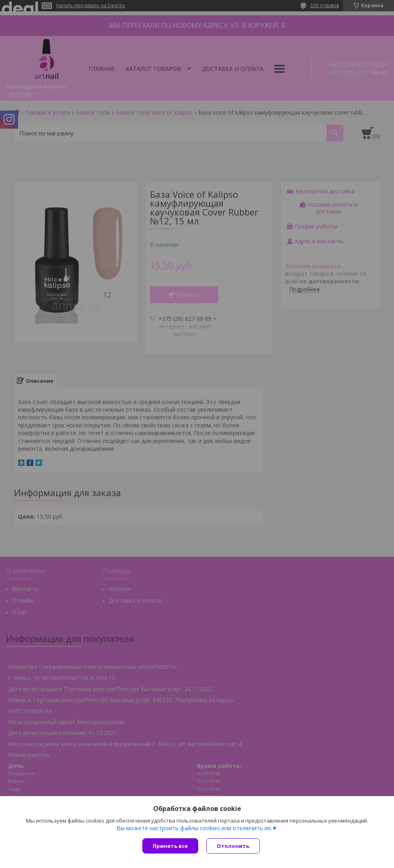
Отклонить (233, 846)
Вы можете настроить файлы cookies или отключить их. (194, 828)
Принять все (170, 846)
